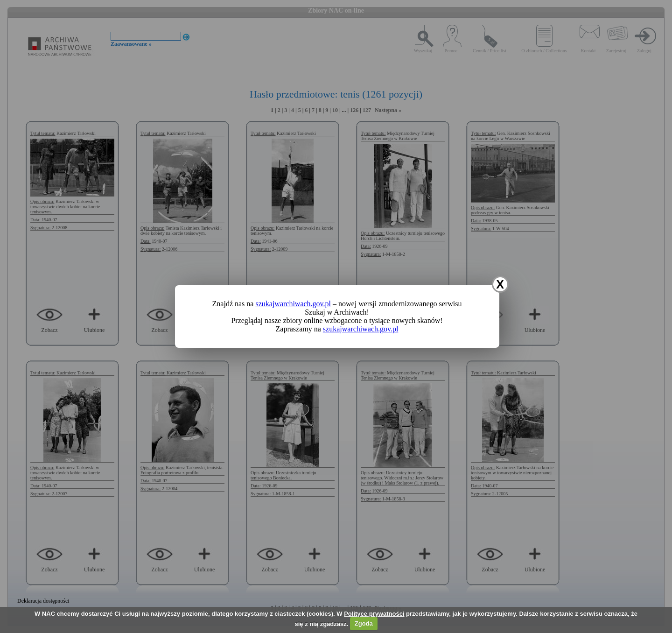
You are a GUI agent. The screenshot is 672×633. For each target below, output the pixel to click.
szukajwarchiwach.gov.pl (293, 304)
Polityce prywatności (374, 614)
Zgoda (364, 623)
